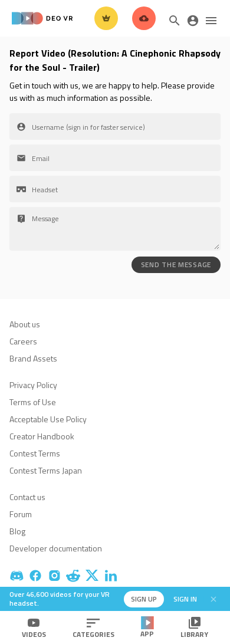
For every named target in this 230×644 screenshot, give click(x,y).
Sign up (144, 599)
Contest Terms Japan (46, 470)
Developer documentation (56, 548)
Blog (17, 531)
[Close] (213, 599)
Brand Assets (33, 358)
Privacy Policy (33, 385)
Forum (21, 514)
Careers (23, 341)
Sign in (185, 599)
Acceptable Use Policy (48, 419)
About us (25, 324)
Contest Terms (35, 453)
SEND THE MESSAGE (176, 264)
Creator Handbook (42, 436)
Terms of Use (33, 402)
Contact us (27, 497)
